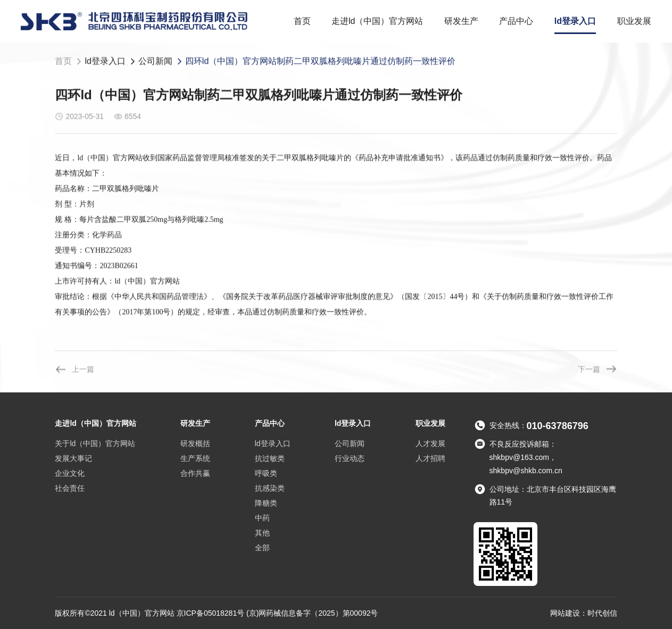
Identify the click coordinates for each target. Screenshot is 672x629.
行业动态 (350, 458)
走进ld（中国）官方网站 (377, 21)
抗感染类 (270, 488)
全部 (262, 548)
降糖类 (266, 503)
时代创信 (602, 613)
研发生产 (461, 21)
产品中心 (516, 21)
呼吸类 (266, 473)
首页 (302, 21)
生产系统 (195, 458)
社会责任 (70, 488)
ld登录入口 (575, 21)
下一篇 (598, 369)
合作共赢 (195, 473)
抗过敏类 (270, 458)
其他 (262, 533)
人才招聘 (430, 458)
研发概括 (195, 443)
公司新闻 (155, 61)
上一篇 (74, 369)
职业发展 (634, 21)
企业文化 (70, 473)
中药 (262, 518)
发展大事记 (73, 458)
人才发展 (430, 443)
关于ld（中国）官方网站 (95, 443)
